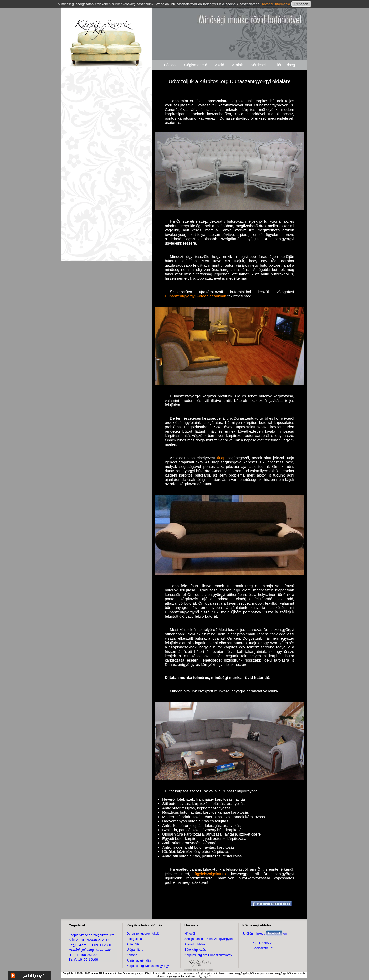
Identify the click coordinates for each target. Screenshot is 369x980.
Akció (219, 65)
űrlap (221, 458)
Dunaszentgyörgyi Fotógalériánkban (196, 296)
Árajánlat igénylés (139, 960)
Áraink (237, 65)
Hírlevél (190, 934)
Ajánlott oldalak (195, 944)
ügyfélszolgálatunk (211, 874)
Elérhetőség (285, 65)
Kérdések (259, 65)
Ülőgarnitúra (135, 950)
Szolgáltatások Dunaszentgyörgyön (209, 939)
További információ (276, 4)
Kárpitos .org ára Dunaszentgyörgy (208, 955)
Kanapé (132, 955)
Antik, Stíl (133, 944)
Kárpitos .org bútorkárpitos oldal (199, 970)
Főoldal (170, 65)
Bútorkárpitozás (195, 950)
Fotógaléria (134, 939)
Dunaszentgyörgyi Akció (143, 934)
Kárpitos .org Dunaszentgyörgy (148, 966)
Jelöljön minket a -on (265, 934)
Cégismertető (196, 65)
